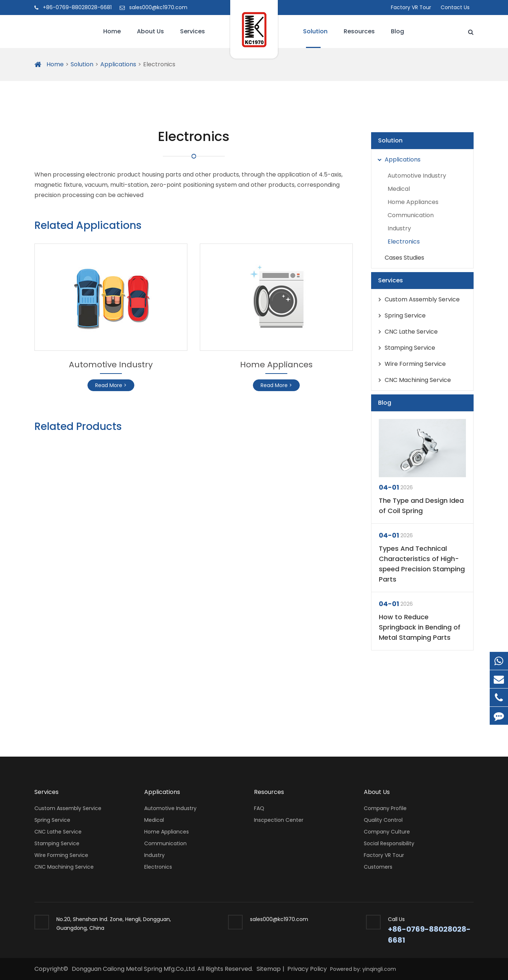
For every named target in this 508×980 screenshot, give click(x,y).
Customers (378, 867)
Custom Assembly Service (417, 300)
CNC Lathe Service (406, 332)
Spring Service (400, 316)
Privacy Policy (307, 969)
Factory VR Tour (411, 7)
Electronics (159, 64)
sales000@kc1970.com (154, 7)
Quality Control (383, 820)
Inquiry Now (445, 706)
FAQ (259, 808)
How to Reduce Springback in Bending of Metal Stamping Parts (420, 627)
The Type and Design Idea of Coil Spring (421, 506)
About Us (150, 38)
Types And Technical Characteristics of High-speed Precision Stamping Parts (422, 564)
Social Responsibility (389, 843)
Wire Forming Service (410, 364)
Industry (399, 228)
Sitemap (269, 969)
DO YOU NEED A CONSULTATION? (124, 703)
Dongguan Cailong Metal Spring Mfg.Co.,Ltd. (135, 969)
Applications (118, 64)
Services (193, 38)
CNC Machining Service (412, 380)
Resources (359, 38)
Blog (397, 38)
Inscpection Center (279, 820)
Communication (411, 215)
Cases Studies (404, 258)
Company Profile (385, 808)
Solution (315, 38)
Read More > (111, 385)
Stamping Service (405, 348)
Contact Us (455, 7)
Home (112, 38)
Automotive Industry (111, 365)
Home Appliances (276, 365)
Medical (399, 189)
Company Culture (387, 832)
